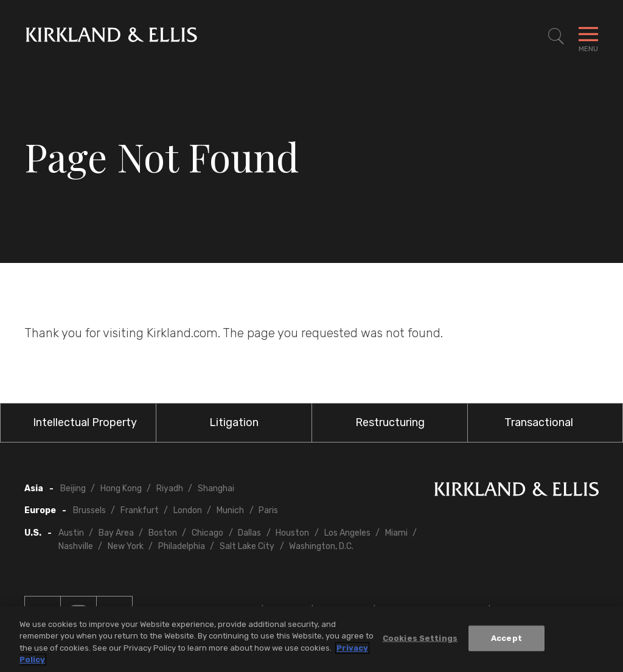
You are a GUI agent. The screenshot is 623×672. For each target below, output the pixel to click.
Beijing (73, 488)
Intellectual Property (85, 422)
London (188, 510)
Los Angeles (347, 533)
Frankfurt (140, 510)
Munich (230, 510)
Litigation (234, 422)
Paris (268, 510)
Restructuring (390, 422)
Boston (163, 533)
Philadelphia (182, 546)
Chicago (207, 533)
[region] (311, 639)
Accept (506, 638)
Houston (292, 533)
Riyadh (170, 488)
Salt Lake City (247, 546)
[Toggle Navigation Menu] (588, 37)
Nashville (76, 546)
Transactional (539, 422)
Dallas (249, 533)
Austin (71, 533)
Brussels (89, 510)
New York (126, 546)
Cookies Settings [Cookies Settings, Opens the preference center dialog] (420, 638)
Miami (396, 533)
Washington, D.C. (321, 546)
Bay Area (116, 533)
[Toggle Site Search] (556, 37)
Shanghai (216, 488)
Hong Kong (121, 488)
